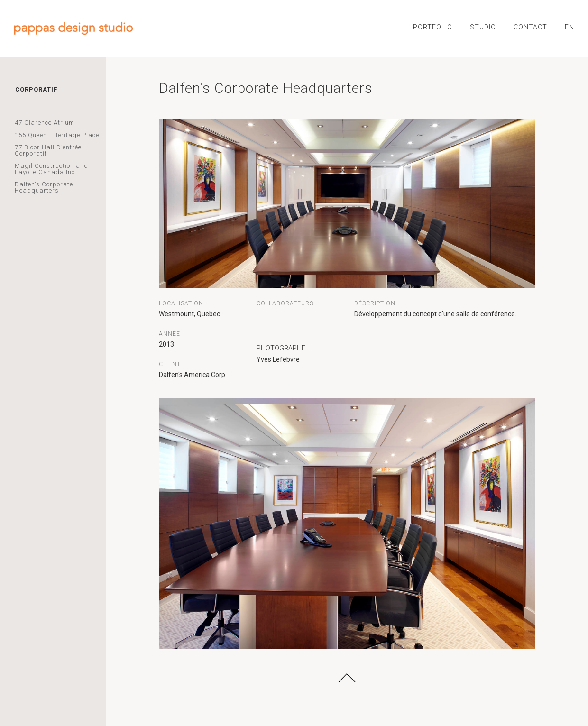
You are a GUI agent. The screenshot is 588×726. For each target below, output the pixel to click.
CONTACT (530, 27)
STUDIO (483, 27)
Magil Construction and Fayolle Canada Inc (51, 169)
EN (570, 27)
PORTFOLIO (433, 27)
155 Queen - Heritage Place (57, 135)
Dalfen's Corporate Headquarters (44, 187)
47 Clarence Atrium (45, 123)
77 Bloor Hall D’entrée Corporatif (48, 150)
